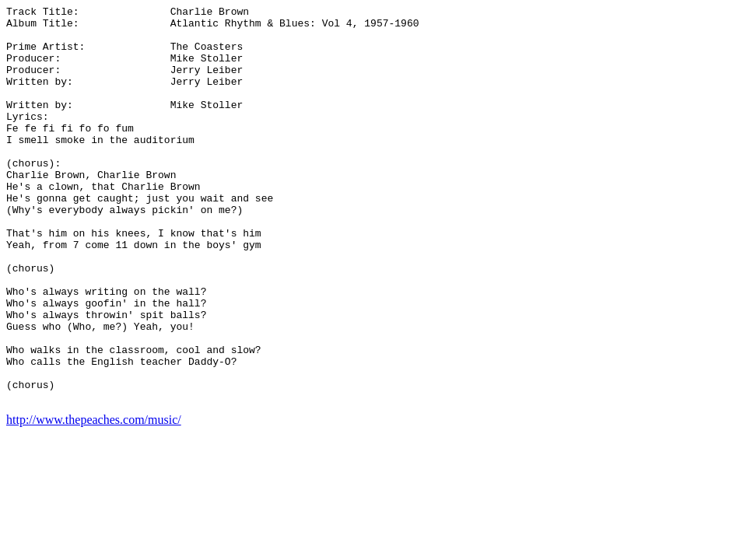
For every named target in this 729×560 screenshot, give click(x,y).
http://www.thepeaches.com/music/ (94, 499)
